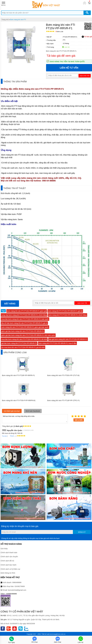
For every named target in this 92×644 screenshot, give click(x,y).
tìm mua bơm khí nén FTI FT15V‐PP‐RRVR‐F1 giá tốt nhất (23, 347)
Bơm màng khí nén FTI (18, 20)
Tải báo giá (87, 37)
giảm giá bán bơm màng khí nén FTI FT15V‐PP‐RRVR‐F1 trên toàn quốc (28, 335)
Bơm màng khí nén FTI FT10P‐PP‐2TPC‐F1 (64, 400)
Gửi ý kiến (79, 420)
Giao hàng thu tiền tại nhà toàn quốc (67, 62)
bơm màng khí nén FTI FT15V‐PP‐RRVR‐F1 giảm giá (27, 311)
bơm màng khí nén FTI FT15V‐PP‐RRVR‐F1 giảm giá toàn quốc (25, 327)
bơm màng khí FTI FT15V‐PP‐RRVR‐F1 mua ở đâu (57, 343)
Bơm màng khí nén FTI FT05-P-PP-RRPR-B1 (19, 400)
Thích (11, 436)
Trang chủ (5, 20)
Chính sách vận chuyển (9, 557)
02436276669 (20, 586)
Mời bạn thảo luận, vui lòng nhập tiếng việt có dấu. (35, 419)
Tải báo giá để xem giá (61, 56)
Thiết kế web (46, 634)
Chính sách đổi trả (7, 561)
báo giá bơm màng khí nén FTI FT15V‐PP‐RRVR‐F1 (68, 339)
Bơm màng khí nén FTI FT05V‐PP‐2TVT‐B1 (64, 375)
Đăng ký (82, 532)
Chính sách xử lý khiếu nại (10, 569)
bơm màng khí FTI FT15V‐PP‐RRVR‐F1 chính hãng (67, 315)
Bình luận (59, 32)
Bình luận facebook (33, 411)
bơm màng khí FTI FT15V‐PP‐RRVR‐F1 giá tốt (65, 311)
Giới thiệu (4, 549)
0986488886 (17, 582)
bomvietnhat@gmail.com (17, 590)
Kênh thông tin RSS (8, 573)
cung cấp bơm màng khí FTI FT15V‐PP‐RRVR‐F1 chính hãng (24, 315)
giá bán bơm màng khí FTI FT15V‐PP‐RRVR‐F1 (19, 343)
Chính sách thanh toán (9, 553)
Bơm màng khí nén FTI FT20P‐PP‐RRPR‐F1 (18, 375)
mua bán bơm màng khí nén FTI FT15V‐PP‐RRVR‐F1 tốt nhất (24, 339)
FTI (64, 40)
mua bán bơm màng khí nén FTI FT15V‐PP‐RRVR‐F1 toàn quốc (25, 319)
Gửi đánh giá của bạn (12, 411)
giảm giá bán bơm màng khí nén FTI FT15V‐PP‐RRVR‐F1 (23, 331)
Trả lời (4, 436)
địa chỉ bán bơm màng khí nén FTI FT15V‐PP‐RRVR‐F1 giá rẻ (24, 323)
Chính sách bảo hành (8, 565)
